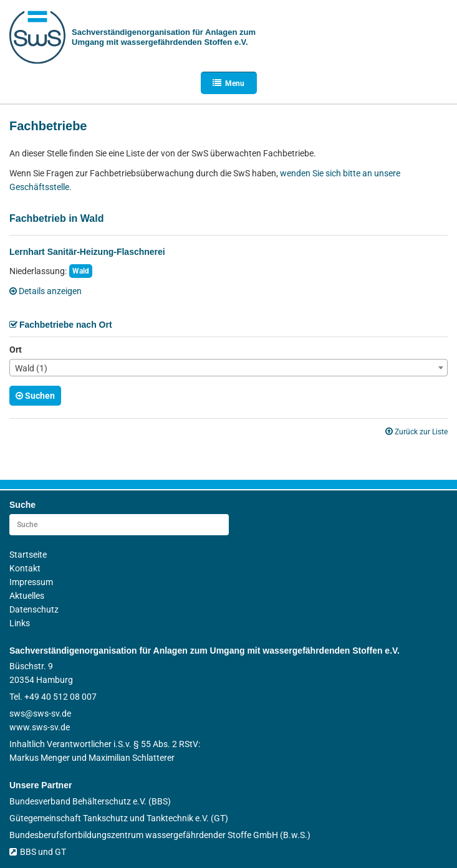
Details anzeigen (46, 291)
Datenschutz (34, 609)
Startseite (28, 555)
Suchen (35, 396)
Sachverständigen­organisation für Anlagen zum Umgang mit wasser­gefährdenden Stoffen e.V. (164, 37)
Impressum (31, 582)
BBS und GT (38, 852)
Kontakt (25, 568)
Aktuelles (27, 596)
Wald (81, 271)
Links (20, 623)
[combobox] (228, 368)
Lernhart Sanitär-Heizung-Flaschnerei (87, 252)
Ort (16, 350)
